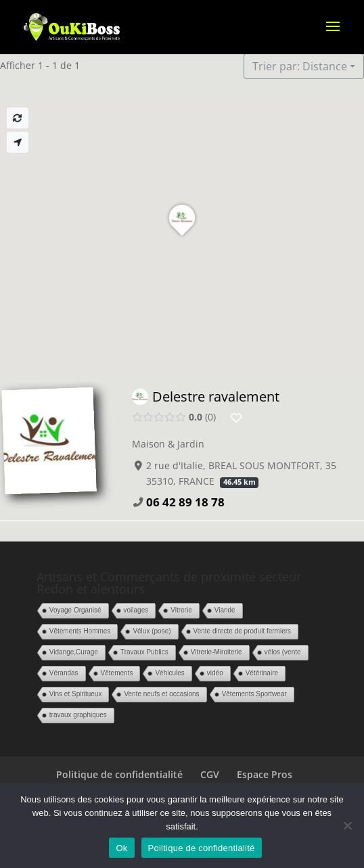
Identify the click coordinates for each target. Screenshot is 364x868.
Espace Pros (265, 774)
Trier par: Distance (300, 66)
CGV (210, 774)
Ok (121, 848)
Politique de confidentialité (119, 774)
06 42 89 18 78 (185, 502)
